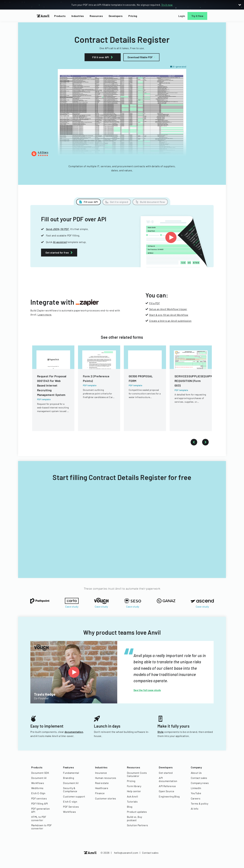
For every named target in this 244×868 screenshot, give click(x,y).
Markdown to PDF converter (42, 827)
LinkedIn (196, 788)
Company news (200, 783)
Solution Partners (137, 825)
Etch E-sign (70, 801)
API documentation (168, 779)
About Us (196, 773)
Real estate (102, 783)
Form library (134, 786)
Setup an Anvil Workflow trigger (168, 309)
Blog (130, 807)
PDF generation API (40, 810)
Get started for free (58, 252)
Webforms (37, 788)
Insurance (101, 773)
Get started (166, 773)
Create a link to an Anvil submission (170, 321)
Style (161, 732)
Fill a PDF (155, 303)
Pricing (133, 16)
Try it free (197, 16)
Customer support (74, 796)
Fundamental (71, 773)
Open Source (166, 791)
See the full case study (147, 690)
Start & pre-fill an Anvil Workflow (169, 315)
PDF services (39, 798)
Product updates (137, 812)
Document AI (39, 778)
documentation (74, 732)
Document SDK (40, 773)
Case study (72, 606)
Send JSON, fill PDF (57, 229)
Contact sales (199, 778)
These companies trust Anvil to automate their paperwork (122, 588)
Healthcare (102, 788)
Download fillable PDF (140, 57)
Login (182, 16)
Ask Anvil (132, 796)
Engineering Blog (169, 796)
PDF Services (71, 807)
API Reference (167, 786)
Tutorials (132, 801)
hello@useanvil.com (126, 853)
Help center (134, 791)
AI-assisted (60, 242)
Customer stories (106, 798)
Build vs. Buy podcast (134, 818)
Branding (69, 778)
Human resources (106, 778)
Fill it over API (103, 57)
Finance (100, 793)
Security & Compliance (70, 790)
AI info (195, 809)
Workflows (38, 783)
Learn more (44, 314)
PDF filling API (40, 803)
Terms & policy (200, 803)
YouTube (196, 793)
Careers (196, 798)
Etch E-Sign (38, 793)
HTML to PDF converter (39, 818)
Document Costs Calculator (137, 774)
